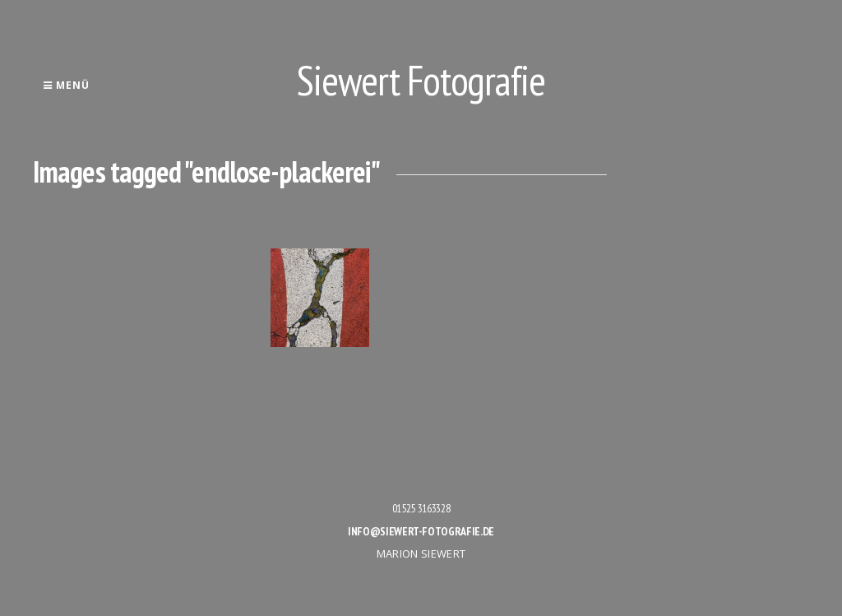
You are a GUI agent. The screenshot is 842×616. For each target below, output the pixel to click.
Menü (66, 85)
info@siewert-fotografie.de (421, 531)
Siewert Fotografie (421, 80)
